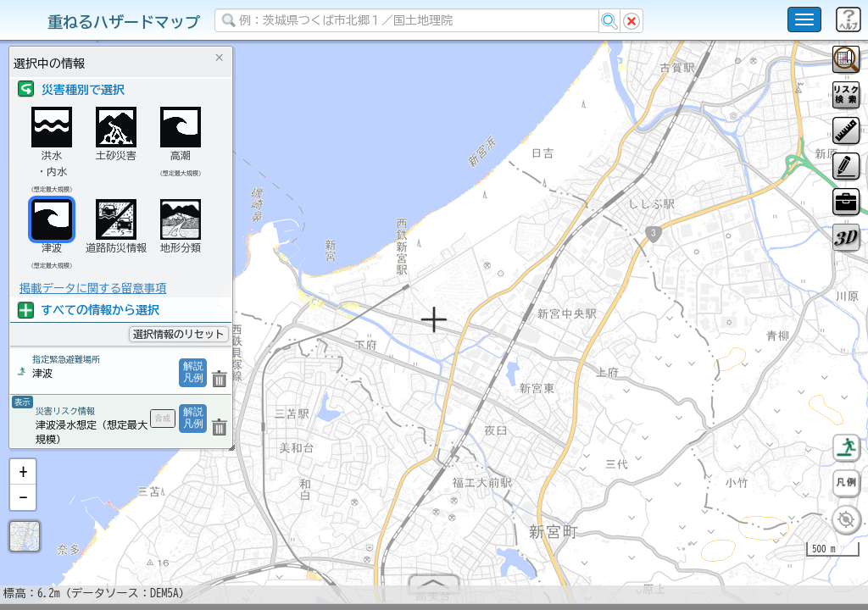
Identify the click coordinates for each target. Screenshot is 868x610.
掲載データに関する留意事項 (93, 288)
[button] (23, 479)
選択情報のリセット (179, 334)
